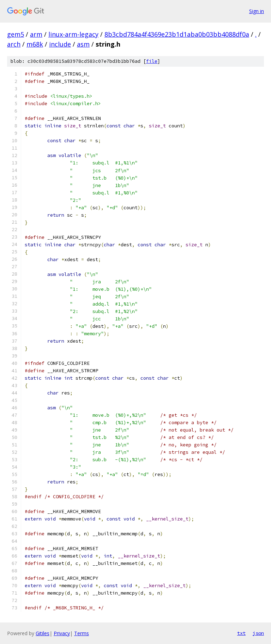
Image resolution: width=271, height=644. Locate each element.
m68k (35, 44)
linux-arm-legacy (73, 34)
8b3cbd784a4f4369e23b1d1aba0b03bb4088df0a (177, 34)
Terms (82, 633)
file (152, 61)
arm (36, 34)
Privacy (62, 633)
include (60, 44)
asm (83, 44)
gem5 (16, 34)
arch (14, 44)
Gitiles (43, 633)
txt (241, 633)
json (258, 633)
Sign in (257, 11)
